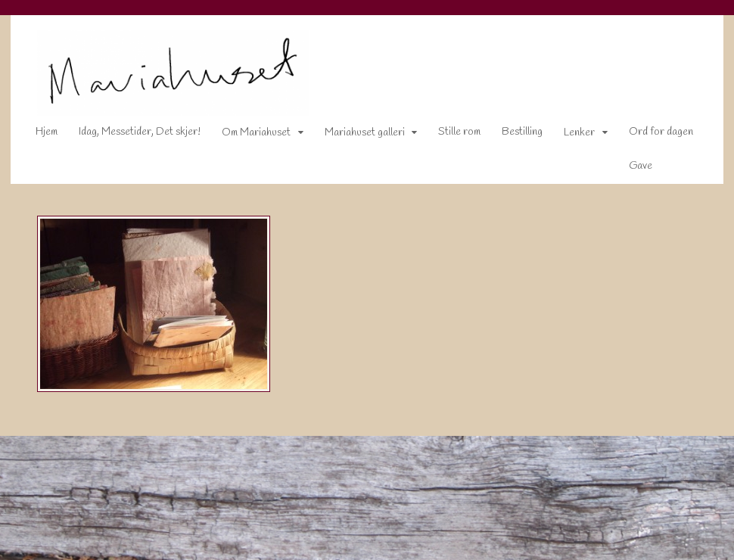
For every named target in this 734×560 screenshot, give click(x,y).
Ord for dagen (651, 135)
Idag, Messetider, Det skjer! (130, 135)
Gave (631, 168)
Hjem (37, 135)
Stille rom (450, 135)
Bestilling (513, 135)
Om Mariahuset (246, 136)
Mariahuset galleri (355, 136)
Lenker (570, 136)
